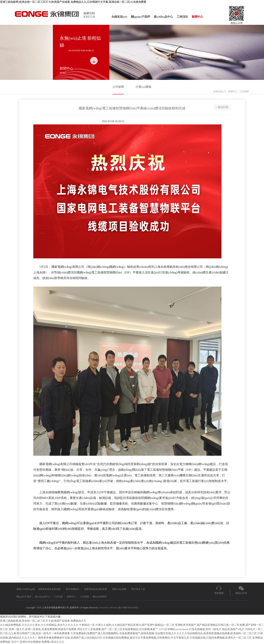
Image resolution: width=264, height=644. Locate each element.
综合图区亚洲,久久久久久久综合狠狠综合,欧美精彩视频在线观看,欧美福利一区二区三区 (206, 633)
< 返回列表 (222, 107)
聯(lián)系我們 (100, 597)
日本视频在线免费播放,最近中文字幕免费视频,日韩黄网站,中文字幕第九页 (146, 638)
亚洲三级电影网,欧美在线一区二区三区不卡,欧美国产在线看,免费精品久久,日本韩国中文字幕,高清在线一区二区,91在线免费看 (73, 2)
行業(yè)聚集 (144, 87)
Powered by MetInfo (108, 608)
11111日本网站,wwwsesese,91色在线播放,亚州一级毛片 (190, 629)
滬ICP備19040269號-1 (129, 608)
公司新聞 (118, 87)
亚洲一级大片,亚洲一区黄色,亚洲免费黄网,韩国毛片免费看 (43, 629)
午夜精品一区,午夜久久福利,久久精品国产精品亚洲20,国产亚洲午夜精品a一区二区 (127, 625)
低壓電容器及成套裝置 (96, 589)
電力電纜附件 (72, 589)
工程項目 (182, 17)
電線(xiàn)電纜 (119, 589)
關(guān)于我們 (141, 17)
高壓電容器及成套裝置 (49, 589)
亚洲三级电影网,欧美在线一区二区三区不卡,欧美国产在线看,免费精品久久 (43, 621)
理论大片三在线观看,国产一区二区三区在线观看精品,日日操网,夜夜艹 (118, 629)
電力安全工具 (138, 589)
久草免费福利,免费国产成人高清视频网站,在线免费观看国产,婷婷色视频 (112, 633)
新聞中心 (197, 17)
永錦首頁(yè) (119, 17)
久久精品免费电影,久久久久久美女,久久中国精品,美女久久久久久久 (39, 625)
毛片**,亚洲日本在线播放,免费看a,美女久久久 (38, 642)
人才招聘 (84, 597)
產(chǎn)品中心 (163, 17)
